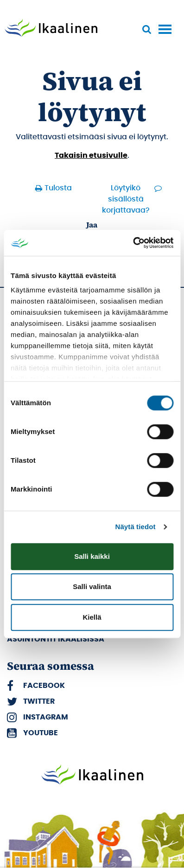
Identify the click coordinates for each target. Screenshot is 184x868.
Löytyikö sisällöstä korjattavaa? (126, 199)
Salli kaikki (92, 556)
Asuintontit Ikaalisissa (56, 639)
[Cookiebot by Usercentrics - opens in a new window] (133, 243)
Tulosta (58, 188)
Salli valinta (92, 586)
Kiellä (92, 617)
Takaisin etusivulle (91, 155)
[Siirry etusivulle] (51, 29)
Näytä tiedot (136, 527)
